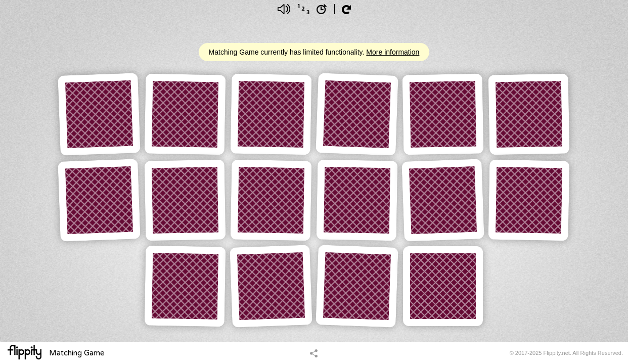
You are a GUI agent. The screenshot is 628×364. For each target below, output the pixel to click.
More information (393, 52)
